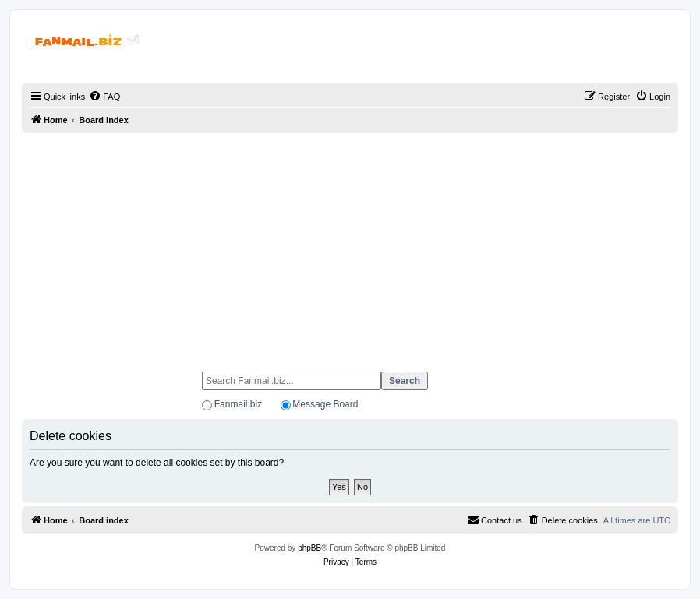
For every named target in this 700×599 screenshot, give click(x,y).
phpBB (309, 548)
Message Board (325, 404)
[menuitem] (104, 97)
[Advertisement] (350, 245)
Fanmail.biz (238, 404)
